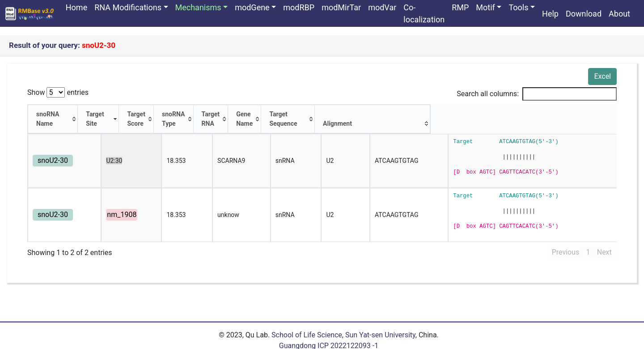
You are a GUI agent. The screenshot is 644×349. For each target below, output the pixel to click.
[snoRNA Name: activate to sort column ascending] (59, 115)
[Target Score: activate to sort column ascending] (174, 115)
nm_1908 (110, 205)
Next (604, 243)
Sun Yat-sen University (380, 326)
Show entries (58, 92)
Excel (602, 76)
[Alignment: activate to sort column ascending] (556, 115)
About (619, 14)
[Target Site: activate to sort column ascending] (118, 115)
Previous (566, 243)
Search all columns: (537, 94)
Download (584, 14)
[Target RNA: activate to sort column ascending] (286, 115)
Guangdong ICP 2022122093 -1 (329, 336)
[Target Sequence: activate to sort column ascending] (461, 115)
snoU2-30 (53, 151)
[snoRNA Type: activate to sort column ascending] (230, 115)
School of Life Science (307, 326)
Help (550, 14)
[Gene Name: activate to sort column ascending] (371, 115)
